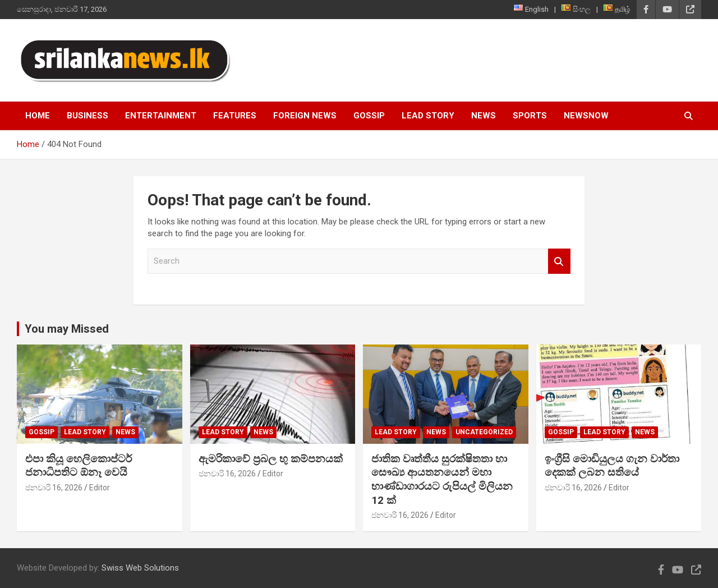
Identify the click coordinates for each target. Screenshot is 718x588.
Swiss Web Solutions (140, 568)
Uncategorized (484, 432)
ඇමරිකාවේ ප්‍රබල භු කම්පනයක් (271, 459)
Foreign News (305, 116)
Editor (100, 488)
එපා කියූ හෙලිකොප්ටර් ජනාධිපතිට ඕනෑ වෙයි (79, 466)
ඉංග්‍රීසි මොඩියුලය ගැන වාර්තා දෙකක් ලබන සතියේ (612, 466)
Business (88, 116)
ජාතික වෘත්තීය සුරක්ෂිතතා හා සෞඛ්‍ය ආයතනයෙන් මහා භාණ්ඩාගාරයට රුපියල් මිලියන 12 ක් (442, 479)
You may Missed (67, 329)
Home (38, 116)
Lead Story (428, 116)
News (484, 116)
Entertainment (161, 116)
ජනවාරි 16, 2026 (54, 488)
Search (559, 261)
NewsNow (586, 116)
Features (235, 116)
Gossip (369, 116)
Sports (530, 116)
